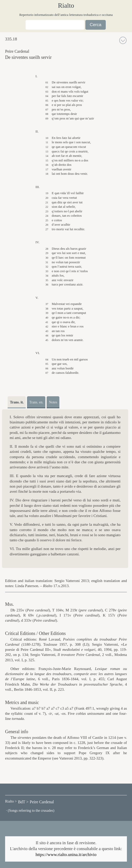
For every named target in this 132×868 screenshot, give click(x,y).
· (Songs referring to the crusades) (30, 811)
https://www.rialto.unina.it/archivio (66, 855)
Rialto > (11, 801)
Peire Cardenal (42, 802)
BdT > (23, 802)
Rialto (66, 6)
